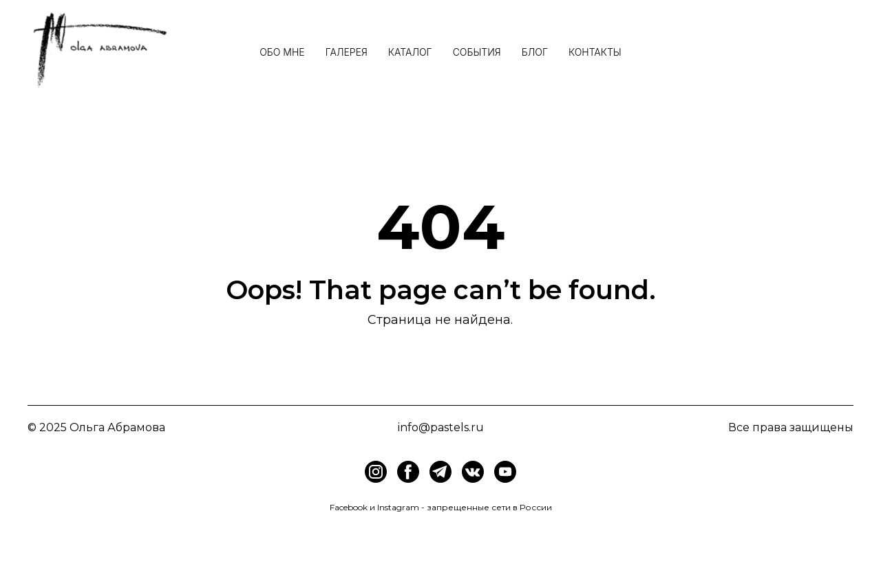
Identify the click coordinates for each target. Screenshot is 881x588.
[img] (408, 472)
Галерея (347, 52)
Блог (535, 52)
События (477, 52)
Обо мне (282, 52)
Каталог (410, 52)
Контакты (595, 52)
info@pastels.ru (441, 427)
